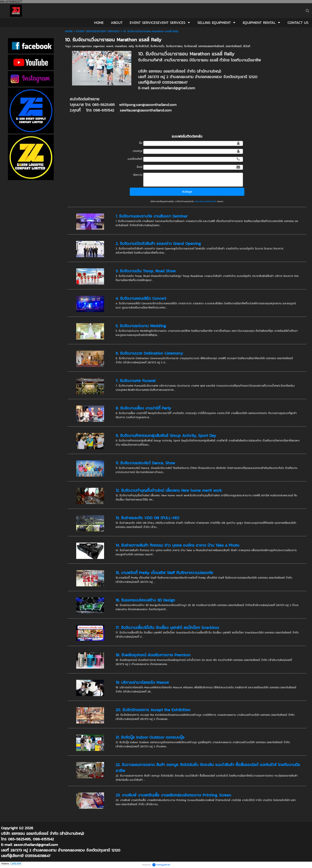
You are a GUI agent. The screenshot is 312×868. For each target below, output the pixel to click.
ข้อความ (138, 175)
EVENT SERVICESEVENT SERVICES (98, 31)
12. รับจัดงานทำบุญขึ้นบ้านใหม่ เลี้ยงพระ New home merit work (169, 490)
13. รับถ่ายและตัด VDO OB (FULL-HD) (147, 518)
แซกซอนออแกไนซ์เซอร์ (211, 46)
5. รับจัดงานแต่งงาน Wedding (141, 326)
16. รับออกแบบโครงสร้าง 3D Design (145, 600)
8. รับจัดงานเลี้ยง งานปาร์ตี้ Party (143, 408)
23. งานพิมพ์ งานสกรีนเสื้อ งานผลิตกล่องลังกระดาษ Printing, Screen (173, 795)
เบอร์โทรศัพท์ (135, 159)
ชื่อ (141, 143)
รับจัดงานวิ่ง (157, 46)
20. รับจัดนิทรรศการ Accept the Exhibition (153, 710)
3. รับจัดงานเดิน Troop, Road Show (146, 271)
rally (131, 46)
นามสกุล (137, 151)
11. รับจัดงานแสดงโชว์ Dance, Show (145, 463)
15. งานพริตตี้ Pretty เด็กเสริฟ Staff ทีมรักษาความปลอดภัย (164, 573)
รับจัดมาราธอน (174, 46)
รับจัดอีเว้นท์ (142, 46)
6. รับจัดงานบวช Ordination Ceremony (149, 353)
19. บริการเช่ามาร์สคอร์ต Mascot (142, 682)
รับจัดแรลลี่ (190, 46)
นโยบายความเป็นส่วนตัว (206, 201)
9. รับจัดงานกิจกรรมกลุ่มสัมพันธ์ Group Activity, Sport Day (166, 435)
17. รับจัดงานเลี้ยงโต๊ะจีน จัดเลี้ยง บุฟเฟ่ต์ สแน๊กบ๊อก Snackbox (167, 627)
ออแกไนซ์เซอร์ (234, 46)
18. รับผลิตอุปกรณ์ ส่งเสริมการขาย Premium (153, 655)
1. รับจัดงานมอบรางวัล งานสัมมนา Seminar (152, 216)
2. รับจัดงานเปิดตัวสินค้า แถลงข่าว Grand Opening (158, 243)
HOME (69, 31)
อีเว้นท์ (247, 46)
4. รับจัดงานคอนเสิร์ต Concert (141, 298)
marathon (121, 46)
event (110, 46)
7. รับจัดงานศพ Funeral (136, 381)
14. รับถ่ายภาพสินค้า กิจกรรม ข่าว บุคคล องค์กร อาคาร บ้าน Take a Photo (177, 545)
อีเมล (139, 167)
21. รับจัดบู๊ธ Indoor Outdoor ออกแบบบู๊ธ (150, 737)
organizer (99, 46)
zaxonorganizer (82, 46)
